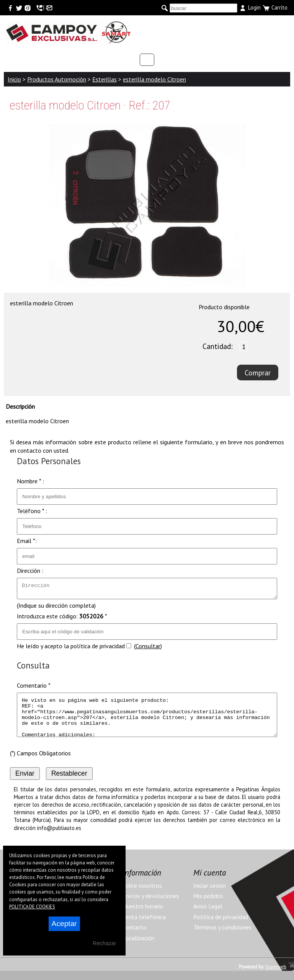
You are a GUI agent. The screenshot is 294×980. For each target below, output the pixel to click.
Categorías (147, 60)
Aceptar (64, 924)
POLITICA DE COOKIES (32, 907)
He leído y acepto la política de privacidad (71, 648)
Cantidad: (218, 346)
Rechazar (105, 943)
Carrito (275, 8)
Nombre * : (30, 481)
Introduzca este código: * (62, 618)
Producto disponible (224, 307)
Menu (265, 29)
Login (250, 8)
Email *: (27, 541)
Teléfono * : (32, 511)
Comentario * (34, 688)
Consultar (148, 648)
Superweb (276, 976)
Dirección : (30, 571)
